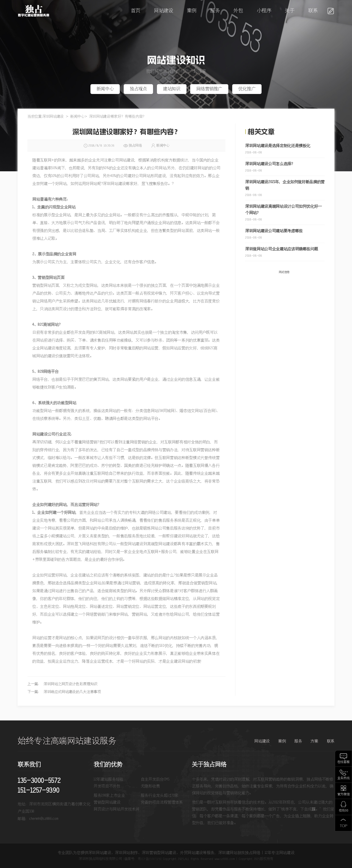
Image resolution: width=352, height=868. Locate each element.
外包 (238, 11)
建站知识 (172, 89)
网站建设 (164, 11)
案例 (192, 11)
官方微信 (344, 794)
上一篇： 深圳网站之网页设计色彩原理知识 (62, 684)
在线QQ (344, 811)
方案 (314, 741)
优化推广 (247, 89)
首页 (136, 11)
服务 (215, 11)
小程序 (264, 11)
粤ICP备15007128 (149, 859)
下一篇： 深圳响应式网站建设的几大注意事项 (64, 692)
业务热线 (344, 778)
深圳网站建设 (53, 117)
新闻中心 (105, 89)
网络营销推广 (209, 89)
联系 (313, 11)
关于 (290, 11)
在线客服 (344, 762)
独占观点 (138, 89)
